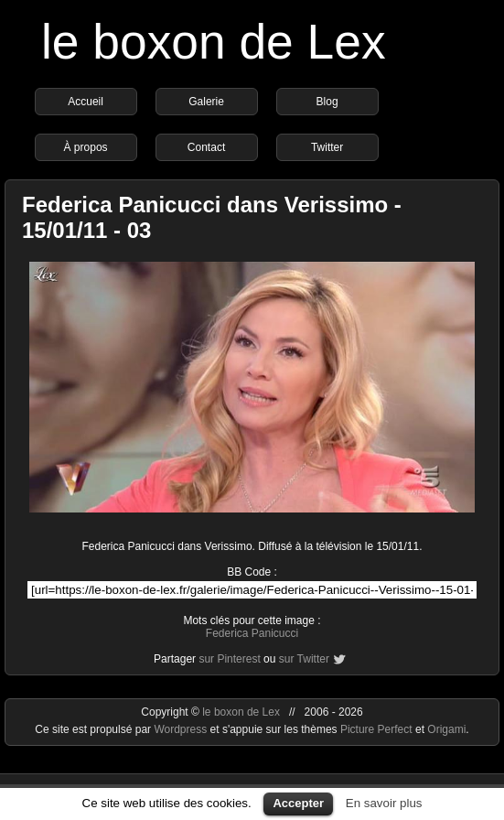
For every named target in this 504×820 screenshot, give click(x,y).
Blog (327, 102)
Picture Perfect (376, 729)
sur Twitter (304, 659)
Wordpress (182, 729)
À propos (86, 147)
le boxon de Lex (214, 42)
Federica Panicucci (252, 633)
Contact (206, 147)
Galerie (206, 102)
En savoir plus (384, 803)
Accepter (298, 803)
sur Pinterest (229, 659)
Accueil (86, 102)
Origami (446, 729)
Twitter (327, 147)
